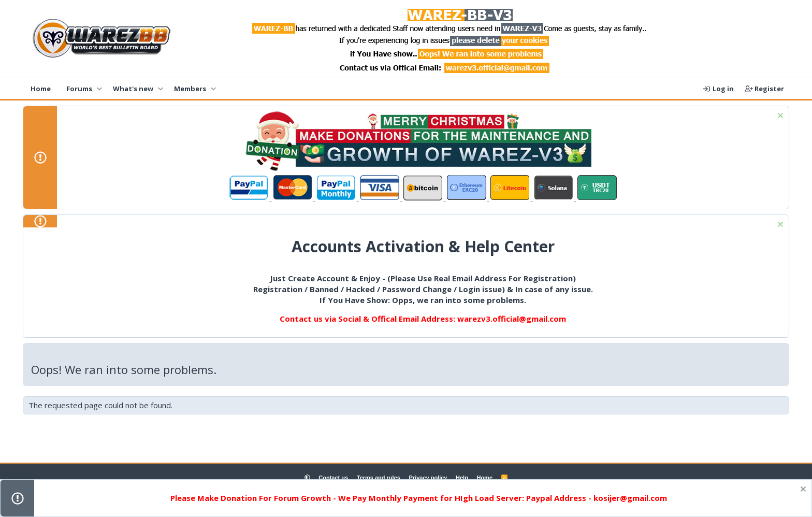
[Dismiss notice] (779, 117)
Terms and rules (379, 478)
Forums (79, 89)
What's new (133, 89)
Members (190, 89)
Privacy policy (428, 478)
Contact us (333, 478)
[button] (99, 89)
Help (462, 478)
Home (41, 89)
